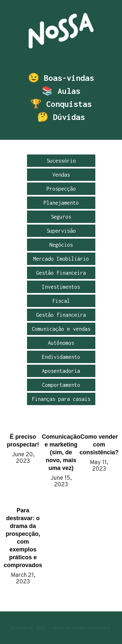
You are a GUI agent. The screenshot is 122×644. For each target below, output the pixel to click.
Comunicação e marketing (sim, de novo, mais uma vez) (61, 452)
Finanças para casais (61, 399)
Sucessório (61, 161)
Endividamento (61, 357)
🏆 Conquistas (61, 104)
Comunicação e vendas (61, 329)
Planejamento (61, 203)
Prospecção (61, 189)
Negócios (61, 245)
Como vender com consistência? (99, 445)
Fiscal (61, 301)
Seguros (61, 217)
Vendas (61, 175)
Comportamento (61, 385)
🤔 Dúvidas (61, 117)
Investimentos (61, 287)
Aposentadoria (61, 371)
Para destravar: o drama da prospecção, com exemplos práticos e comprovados (23, 538)
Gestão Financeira (61, 273)
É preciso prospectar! (23, 441)
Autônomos (61, 343)
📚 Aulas (61, 91)
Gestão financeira (61, 315)
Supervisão (61, 231)
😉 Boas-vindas (61, 78)
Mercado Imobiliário (61, 259)
